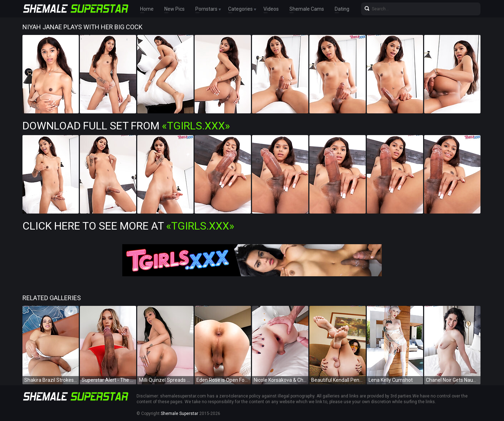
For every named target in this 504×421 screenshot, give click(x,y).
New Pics (174, 9)
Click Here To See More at (128, 226)
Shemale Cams (307, 9)
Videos (271, 9)
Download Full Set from (126, 126)
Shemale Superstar (179, 414)
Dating (342, 9)
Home (147, 9)
